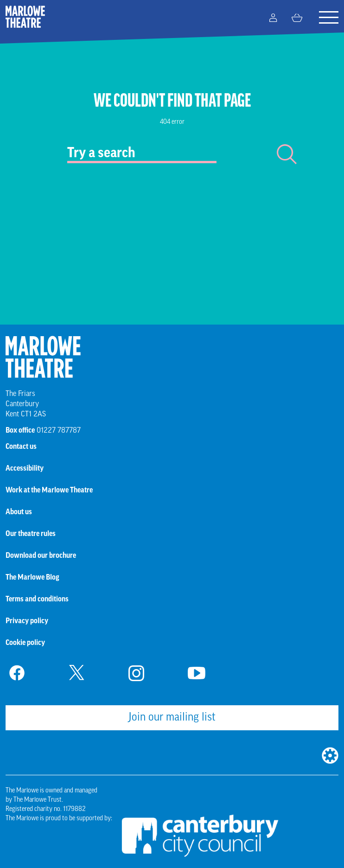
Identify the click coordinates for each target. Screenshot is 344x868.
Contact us (21, 447)
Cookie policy (25, 643)
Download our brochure (41, 555)
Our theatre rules (31, 534)
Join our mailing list (172, 718)
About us (19, 512)
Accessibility (25, 468)
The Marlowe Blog (32, 577)
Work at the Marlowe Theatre (49, 490)
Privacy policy (27, 621)
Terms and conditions (37, 599)
